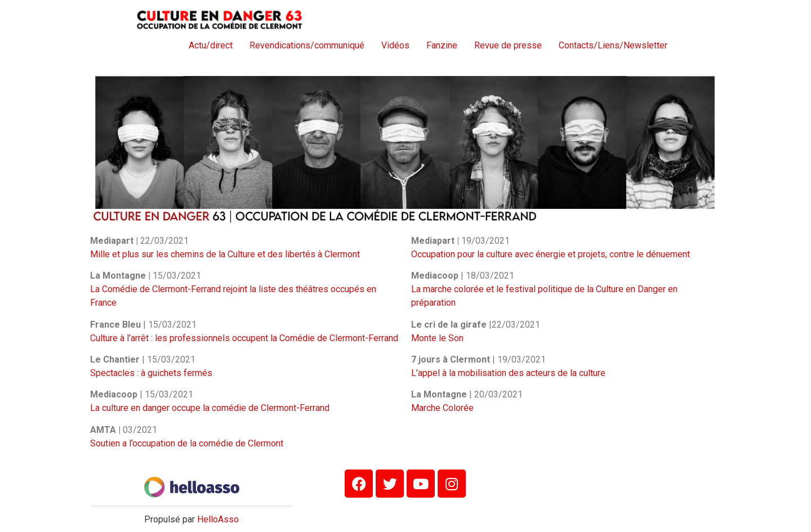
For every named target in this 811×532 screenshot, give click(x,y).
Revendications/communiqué (307, 45)
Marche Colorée (442, 408)
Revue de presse (508, 45)
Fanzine (442, 45)
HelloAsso (218, 519)
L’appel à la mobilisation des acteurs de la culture (508, 373)
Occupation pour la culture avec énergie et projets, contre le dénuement (551, 254)
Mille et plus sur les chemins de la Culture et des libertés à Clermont (225, 254)
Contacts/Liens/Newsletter (613, 45)
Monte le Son (437, 338)
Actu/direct (211, 45)
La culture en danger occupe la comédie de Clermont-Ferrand (210, 408)
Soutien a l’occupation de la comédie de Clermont (187, 443)
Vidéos (395, 45)
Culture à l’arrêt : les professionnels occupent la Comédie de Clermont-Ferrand (244, 338)
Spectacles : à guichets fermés (151, 373)
